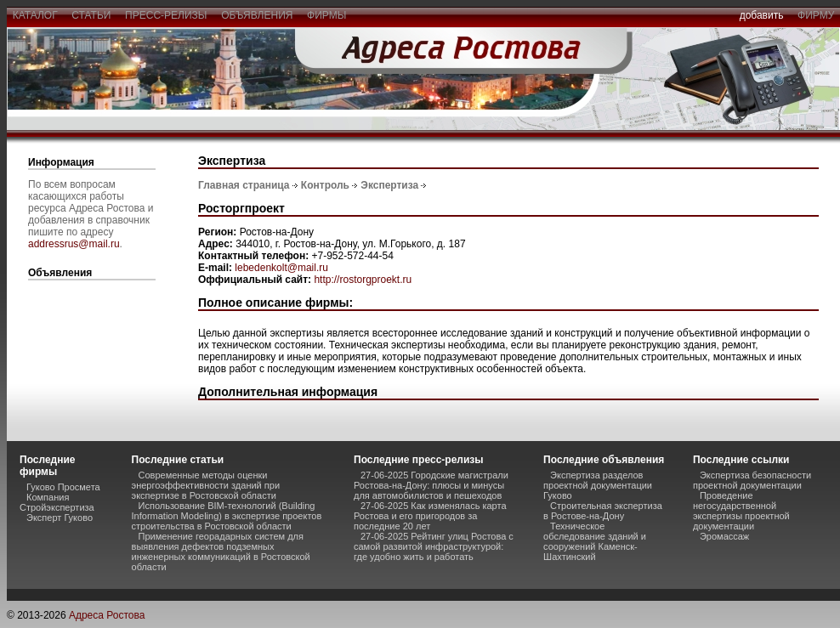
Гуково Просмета (63, 487)
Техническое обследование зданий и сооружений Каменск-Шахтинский (595, 541)
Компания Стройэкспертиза (57, 502)
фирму (816, 15)
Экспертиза (389, 185)
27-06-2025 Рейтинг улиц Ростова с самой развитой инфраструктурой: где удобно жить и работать (434, 546)
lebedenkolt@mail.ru (281, 268)
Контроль (325, 185)
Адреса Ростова (107, 615)
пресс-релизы (166, 15)
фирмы (326, 15)
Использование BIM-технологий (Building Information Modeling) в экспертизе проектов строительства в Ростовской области (227, 516)
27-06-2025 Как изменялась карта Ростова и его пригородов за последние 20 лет (430, 516)
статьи (91, 15)
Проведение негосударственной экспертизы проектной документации (741, 511)
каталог (35, 15)
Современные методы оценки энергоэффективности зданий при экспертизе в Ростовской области (206, 485)
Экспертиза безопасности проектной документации (752, 480)
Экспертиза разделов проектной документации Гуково (598, 485)
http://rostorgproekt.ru (363, 280)
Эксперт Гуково (60, 518)
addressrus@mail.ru (74, 244)
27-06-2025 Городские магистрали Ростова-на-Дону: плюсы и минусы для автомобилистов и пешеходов (431, 485)
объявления (257, 15)
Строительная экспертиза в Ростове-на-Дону (603, 511)
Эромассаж (724, 536)
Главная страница (244, 185)
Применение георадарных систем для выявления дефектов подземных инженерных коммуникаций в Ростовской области (221, 552)
